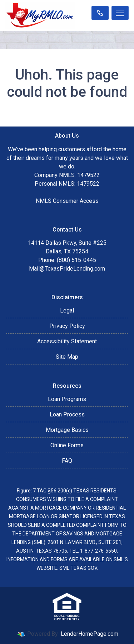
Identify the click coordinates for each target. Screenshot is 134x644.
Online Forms (67, 445)
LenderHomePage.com (90, 634)
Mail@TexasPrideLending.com (67, 269)
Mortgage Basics (67, 430)
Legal (67, 311)
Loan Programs (67, 399)
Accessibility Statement (67, 341)
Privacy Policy (67, 326)
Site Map (67, 357)
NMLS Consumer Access (67, 201)
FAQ (67, 461)
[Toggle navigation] (120, 13)
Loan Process (67, 414)
